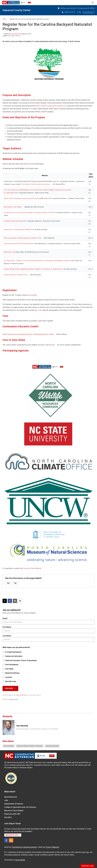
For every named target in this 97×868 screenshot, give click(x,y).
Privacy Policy (13, 699)
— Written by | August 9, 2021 (17, 34)
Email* (5, 618)
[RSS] (11, 840)
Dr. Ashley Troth (46, 213)
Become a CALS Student (14, 811)
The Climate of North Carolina (31, 184)
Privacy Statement (52, 847)
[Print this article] (20, 601)
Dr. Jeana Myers (9, 193)
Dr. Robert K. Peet (35, 238)
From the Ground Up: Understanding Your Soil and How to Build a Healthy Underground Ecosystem (38, 190)
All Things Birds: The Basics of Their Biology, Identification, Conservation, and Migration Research (37, 261)
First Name (7, 627)
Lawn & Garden (9, 746)
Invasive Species (9, 275)
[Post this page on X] (5, 601)
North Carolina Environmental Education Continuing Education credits (28, 334)
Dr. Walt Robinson (57, 269)
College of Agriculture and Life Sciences (20, 807)
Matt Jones (38, 310)
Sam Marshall (16, 34)
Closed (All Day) (88, 12)
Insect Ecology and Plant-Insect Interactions (19, 244)
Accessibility (20, 860)
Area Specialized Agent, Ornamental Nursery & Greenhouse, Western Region (37, 729)
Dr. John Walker (16, 207)
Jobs (6, 800)
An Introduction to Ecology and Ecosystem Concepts (22, 213)
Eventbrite (33, 295)
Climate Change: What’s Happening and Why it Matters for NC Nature (27, 269)
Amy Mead (19, 221)
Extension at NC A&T (12, 814)
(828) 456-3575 (68, 12)
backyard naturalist (52, 746)
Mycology (7, 207)
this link (52, 345)
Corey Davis (46, 184)
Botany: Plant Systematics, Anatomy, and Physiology (22, 198)
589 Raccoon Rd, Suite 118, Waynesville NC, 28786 (76, 8)
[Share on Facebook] (10, 601)
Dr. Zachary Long (21, 275)
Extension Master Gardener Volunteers (30, 746)
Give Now (8, 817)
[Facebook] (6, 840)
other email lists (21, 695)
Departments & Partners (14, 804)
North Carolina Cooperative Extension (50, 106)
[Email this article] (15, 601)
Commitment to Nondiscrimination (24, 847)
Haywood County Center (17, 10)
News (4, 19)
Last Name (7, 636)
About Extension (11, 797)
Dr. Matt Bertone (28, 230)
